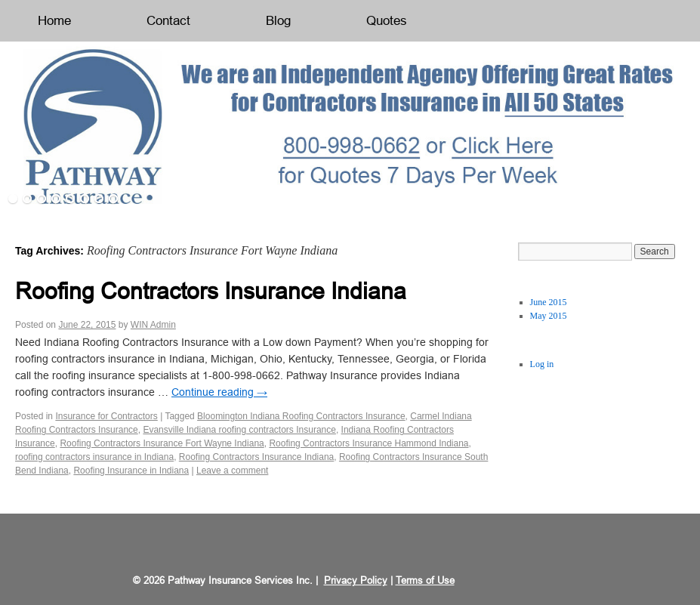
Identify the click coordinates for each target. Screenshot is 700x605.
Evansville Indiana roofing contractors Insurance (239, 430)
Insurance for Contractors (106, 416)
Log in (542, 364)
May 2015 (549, 316)
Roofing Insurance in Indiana (131, 471)
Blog (278, 21)
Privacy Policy (356, 580)
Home (54, 21)
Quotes (387, 21)
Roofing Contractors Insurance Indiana (211, 291)
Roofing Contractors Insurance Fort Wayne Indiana (162, 443)
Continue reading (219, 392)
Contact (168, 21)
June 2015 (549, 302)
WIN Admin (153, 325)
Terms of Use (425, 580)
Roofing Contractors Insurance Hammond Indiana (369, 443)
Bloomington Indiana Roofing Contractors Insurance (301, 416)
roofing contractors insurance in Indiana (94, 457)
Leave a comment (232, 471)
